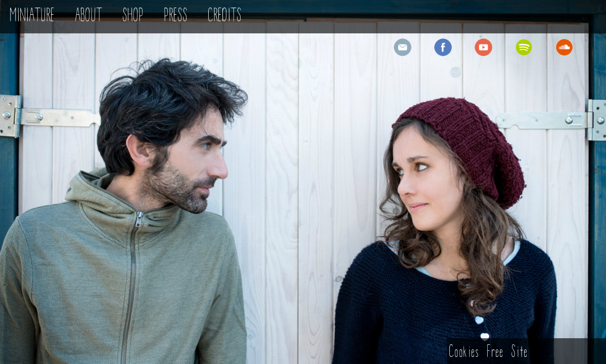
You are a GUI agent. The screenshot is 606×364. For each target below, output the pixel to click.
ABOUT (89, 16)
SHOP (133, 16)
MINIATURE (33, 16)
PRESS (176, 16)
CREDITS (225, 16)
